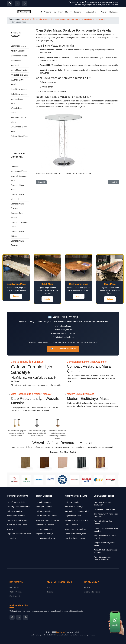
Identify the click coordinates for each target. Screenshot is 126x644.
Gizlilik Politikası (16, 592)
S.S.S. (49, 587)
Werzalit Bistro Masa (20, 75)
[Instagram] (25, 4)
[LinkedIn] (19, 617)
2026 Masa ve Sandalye (74, 507)
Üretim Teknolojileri (92, 592)
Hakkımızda (114, 12)
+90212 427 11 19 (78, 2)
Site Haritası (12, 538)
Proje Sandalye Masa (73, 516)
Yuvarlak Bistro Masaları (17, 82)
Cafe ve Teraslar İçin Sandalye (27, 362)
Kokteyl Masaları (18, 51)
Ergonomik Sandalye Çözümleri (19, 534)
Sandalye (78, 12)
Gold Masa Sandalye (44, 511)
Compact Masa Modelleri (17, 197)
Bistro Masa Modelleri (16, 63)
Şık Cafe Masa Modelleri (16, 502)
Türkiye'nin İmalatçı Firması (17, 525)
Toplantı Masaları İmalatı (16, 516)
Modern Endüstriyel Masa (81, 394)
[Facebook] (10, 4)
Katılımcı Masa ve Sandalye (75, 529)
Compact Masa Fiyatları (17, 206)
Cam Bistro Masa (18, 46)
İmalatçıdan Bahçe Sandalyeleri (77, 511)
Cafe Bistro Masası (19, 94)
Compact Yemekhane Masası (19, 169)
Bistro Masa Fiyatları (20, 70)
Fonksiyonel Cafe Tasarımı (75, 538)
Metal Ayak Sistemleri (44, 507)
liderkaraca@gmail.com (110, 2)
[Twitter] (17, 3)
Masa (67, 12)
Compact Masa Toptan (17, 234)
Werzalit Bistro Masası (17, 110)
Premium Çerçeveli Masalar (46, 538)
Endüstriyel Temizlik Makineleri (19, 507)
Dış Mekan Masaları (43, 502)
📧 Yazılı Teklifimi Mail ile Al (63, 349)
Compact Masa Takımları (17, 243)
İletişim (58, 12)
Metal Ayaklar (91, 12)
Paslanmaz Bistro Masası (18, 120)
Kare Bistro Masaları (20, 89)
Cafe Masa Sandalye (54, 173)
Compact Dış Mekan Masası (20, 225)
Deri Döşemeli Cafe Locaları (47, 516)
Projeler (103, 12)
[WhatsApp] (26, 617)
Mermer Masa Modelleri (45, 525)
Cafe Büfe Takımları (72, 502)
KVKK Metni (15, 596)
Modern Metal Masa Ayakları (76, 534)
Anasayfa (45, 12)
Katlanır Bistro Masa (19, 136)
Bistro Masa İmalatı (19, 56)
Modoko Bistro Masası (17, 101)
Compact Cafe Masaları (17, 215)
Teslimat (10, 529)
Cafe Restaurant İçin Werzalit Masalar (31, 394)
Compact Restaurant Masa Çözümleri (87, 362)
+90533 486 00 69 (93, 2)
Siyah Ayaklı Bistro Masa (19, 129)
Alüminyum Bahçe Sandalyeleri (48, 520)
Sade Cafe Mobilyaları (44, 529)
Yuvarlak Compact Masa (19, 178)
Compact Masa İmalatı (17, 187)
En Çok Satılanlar (71, 525)
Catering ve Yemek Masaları (18, 520)
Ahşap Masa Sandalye (44, 534)
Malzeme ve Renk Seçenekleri (76, 520)
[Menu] (9, 12)
